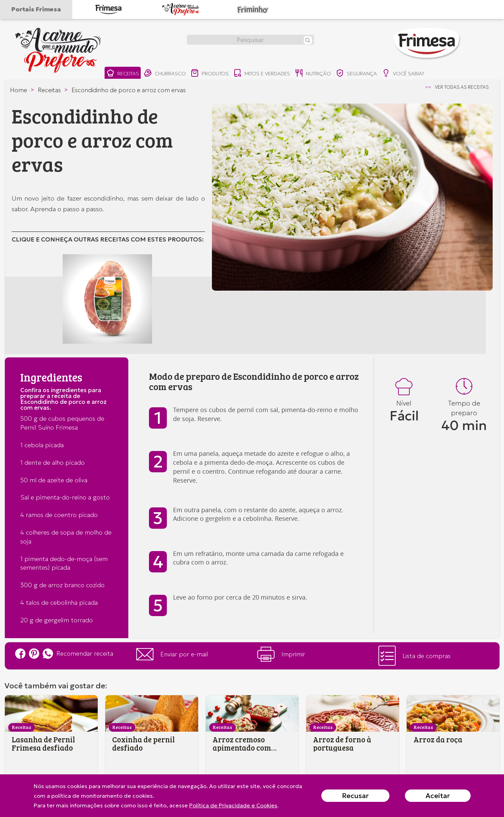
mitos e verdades (263, 74)
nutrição (314, 74)
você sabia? (405, 74)
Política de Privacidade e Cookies (233, 805)
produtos (210, 74)
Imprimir (281, 654)
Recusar (355, 796)
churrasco (165, 74)
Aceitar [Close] (438, 796)
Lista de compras (415, 656)
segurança (358, 74)
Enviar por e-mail (172, 654)
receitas (123, 74)
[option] (352, 197)
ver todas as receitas (462, 87)
